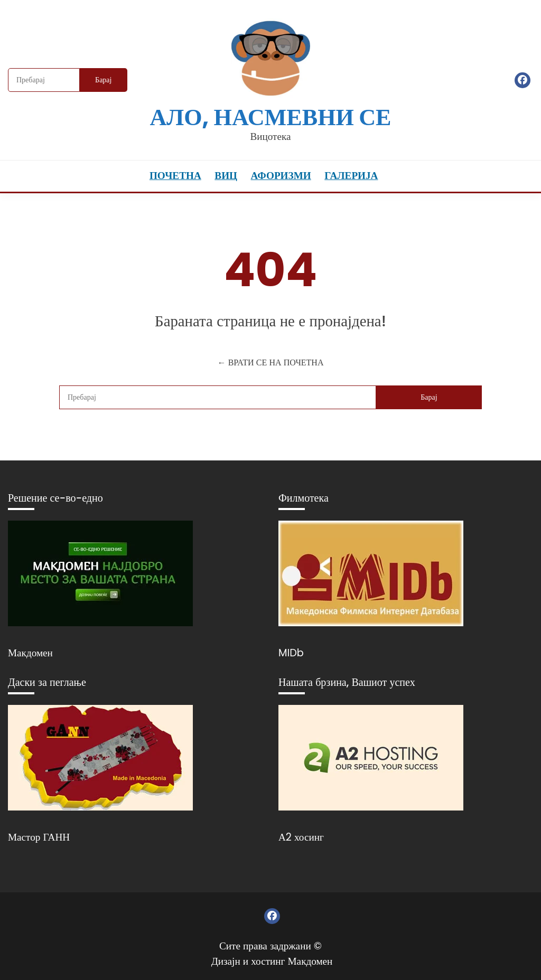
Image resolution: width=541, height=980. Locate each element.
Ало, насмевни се (270, 117)
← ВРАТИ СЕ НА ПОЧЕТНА (271, 362)
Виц (226, 176)
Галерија (351, 176)
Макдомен (30, 653)
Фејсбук (523, 80)
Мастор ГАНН (39, 837)
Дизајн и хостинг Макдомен (272, 961)
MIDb (291, 653)
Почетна (175, 176)
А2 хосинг (301, 837)
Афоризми (281, 176)
